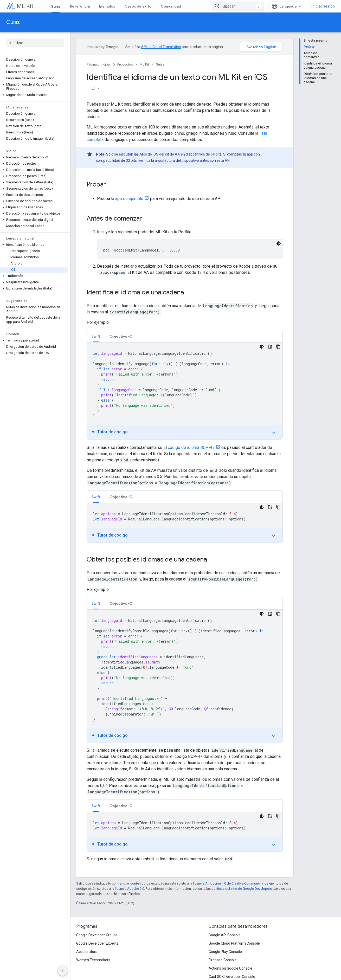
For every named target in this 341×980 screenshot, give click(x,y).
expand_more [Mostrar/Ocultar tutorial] (274, 433)
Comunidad (171, 6)
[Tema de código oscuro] (279, 243)
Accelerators (87, 952)
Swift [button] (96, 336)
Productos (125, 64)
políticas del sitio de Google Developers (242, 889)
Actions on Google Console (230, 968)
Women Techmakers (93, 960)
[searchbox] (35, 43)
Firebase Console (223, 960)
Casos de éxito (138, 6)
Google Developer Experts (97, 943)
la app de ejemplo (127, 199)
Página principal (99, 64)
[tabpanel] (185, 391)
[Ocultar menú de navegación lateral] (63, 971)
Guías (13, 22)
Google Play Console (225, 952)
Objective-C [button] (121, 336)
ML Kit (25, 6)
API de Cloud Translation (161, 47)
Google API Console (225, 935)
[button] (34, 87)
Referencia (80, 6)
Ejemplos (107, 6)
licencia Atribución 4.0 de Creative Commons (226, 883)
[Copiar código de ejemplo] (278, 347)
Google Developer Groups (97, 935)
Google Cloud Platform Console (234, 943)
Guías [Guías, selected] (56, 6)
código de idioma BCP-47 (191, 447)
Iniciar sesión (323, 6)
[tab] (96, 336)
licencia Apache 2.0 (130, 889)
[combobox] (238, 6)
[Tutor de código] (270, 347)
